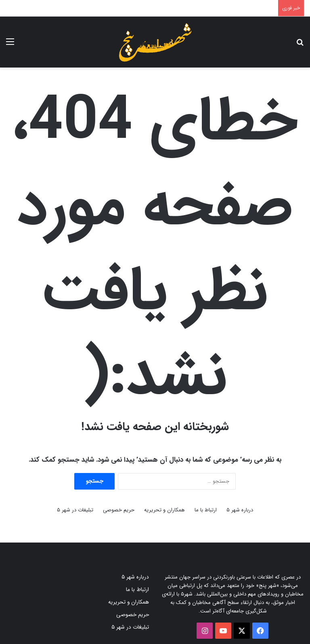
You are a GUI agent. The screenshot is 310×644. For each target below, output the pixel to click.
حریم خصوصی (119, 510)
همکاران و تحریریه (164, 510)
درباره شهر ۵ (240, 510)
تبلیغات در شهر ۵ (75, 510)
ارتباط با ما (206, 510)
